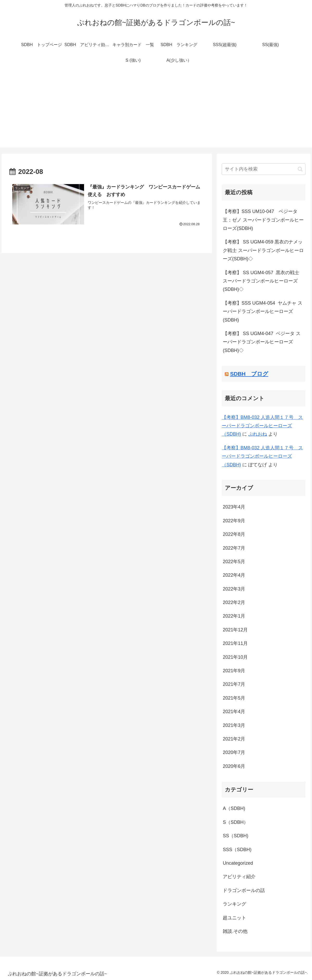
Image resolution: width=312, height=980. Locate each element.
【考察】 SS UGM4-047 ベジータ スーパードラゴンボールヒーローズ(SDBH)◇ (262, 342)
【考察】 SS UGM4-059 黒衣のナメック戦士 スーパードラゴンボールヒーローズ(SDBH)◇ (263, 250)
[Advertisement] (156, 111)
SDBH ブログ (249, 374)
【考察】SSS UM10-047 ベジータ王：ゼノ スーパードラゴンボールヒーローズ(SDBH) (263, 220)
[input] (264, 169)
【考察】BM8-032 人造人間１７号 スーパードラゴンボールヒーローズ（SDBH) (262, 426)
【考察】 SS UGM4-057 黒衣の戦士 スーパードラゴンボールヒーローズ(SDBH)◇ (261, 281)
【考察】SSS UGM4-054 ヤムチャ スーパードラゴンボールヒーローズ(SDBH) (263, 312)
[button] (300, 169)
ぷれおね (258, 434)
